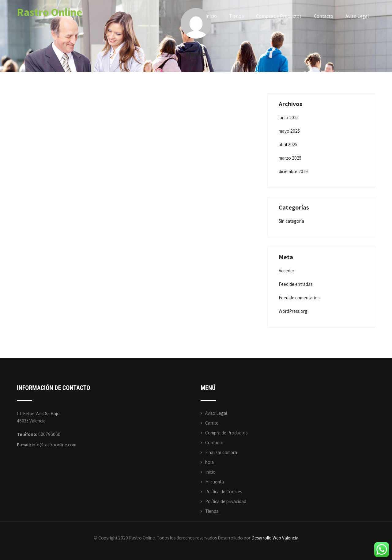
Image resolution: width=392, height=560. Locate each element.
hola (209, 462)
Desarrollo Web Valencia (275, 538)
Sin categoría (291, 221)
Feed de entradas (296, 284)
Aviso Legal (357, 16)
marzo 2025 (290, 158)
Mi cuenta (215, 482)
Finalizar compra (221, 452)
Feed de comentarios (299, 298)
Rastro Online (49, 12)
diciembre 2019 (293, 171)
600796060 (49, 434)
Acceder (286, 271)
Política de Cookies (224, 492)
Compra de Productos (279, 16)
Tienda (236, 16)
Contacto (324, 16)
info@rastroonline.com (54, 445)
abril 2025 (288, 144)
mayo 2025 (289, 131)
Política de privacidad (226, 501)
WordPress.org (293, 311)
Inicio (211, 16)
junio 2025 (289, 117)
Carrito (212, 423)
